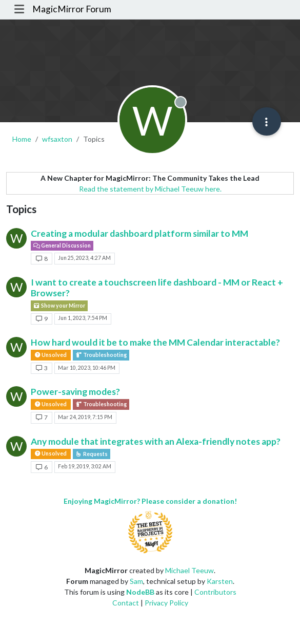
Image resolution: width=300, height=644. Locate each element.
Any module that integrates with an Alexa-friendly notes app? (156, 441)
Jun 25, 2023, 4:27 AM (84, 258)
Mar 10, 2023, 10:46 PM (87, 368)
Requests (92, 454)
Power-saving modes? (75, 392)
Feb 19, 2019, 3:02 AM (85, 466)
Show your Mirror (59, 306)
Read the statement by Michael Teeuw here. (150, 189)
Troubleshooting (101, 355)
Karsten (220, 581)
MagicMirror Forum (72, 9)
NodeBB (140, 592)
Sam (136, 581)
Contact (126, 603)
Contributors (215, 592)
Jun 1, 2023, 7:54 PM (83, 318)
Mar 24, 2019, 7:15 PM (85, 417)
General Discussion (62, 245)
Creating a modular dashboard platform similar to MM (139, 233)
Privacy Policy (166, 603)
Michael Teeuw (189, 570)
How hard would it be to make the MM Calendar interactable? (155, 342)
